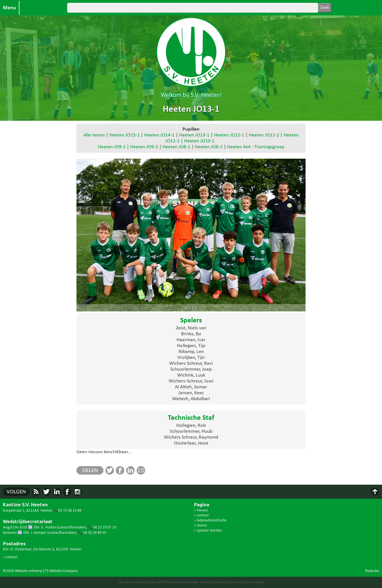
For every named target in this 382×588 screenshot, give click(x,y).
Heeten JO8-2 (209, 147)
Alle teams (94, 135)
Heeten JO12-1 (229, 135)
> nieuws (201, 510)
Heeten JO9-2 (144, 147)
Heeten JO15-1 (125, 135)
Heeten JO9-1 (112, 147)
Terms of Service (241, 582)
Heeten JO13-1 (194, 135)
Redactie (372, 571)
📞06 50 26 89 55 (92, 533)
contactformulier (72, 527)
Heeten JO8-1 (176, 147)
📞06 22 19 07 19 (102, 527)
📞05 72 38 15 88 (67, 511)
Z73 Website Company (60, 571)
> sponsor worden (208, 531)
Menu (9, 8)
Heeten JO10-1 (199, 141)
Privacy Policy (210, 582)
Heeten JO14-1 (159, 135)
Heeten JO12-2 (264, 135)
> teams (200, 526)
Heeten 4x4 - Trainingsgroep (256, 147)
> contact (10, 557)
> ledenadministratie (210, 520)
